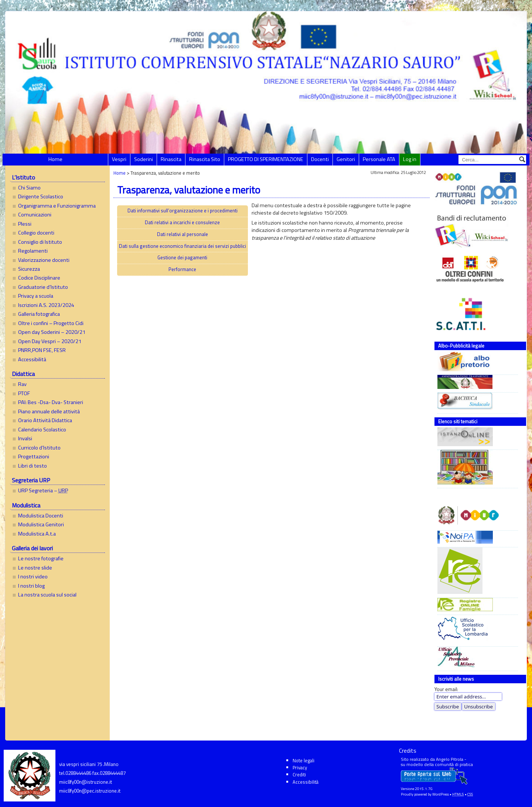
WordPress (441, 794)
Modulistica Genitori (41, 524)
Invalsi (25, 438)
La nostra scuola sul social (47, 595)
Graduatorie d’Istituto (43, 287)
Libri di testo (33, 466)
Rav (22, 384)
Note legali (303, 760)
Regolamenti (33, 251)
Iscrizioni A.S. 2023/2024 (46, 305)
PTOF (24, 393)
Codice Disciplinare (39, 278)
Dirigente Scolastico (41, 196)
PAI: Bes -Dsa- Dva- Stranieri (51, 402)
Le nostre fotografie (41, 558)
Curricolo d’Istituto (39, 448)
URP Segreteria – (43, 490)
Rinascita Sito (205, 159)
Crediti (299, 774)
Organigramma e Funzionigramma (57, 206)
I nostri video (33, 577)
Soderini (144, 159)
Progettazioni (34, 456)
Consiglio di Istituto (40, 242)
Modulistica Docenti (41, 516)
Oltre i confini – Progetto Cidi (51, 323)
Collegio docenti (36, 233)
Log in (410, 159)
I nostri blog (31, 586)
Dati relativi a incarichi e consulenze (182, 222)
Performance (182, 269)
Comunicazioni (35, 215)
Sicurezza (29, 269)
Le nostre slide (35, 568)
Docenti (320, 159)
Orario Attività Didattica (45, 420)
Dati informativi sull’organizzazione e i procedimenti (183, 211)
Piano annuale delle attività (49, 411)
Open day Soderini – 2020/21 (52, 332)
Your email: (446, 689)
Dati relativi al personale (183, 234)
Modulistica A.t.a (37, 534)
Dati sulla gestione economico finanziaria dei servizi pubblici (183, 246)
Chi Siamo (29, 188)
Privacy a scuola (36, 296)
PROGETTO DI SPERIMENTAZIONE (266, 159)
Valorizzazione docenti (44, 260)
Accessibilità (32, 359)
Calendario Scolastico (42, 430)
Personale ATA (379, 159)
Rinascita (171, 159)
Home (55, 159)
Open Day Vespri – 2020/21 (50, 341)
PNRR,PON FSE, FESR (42, 350)
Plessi (25, 224)
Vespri (119, 159)
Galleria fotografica (39, 314)
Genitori (346, 159)
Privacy (300, 767)
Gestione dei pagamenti (182, 257)
